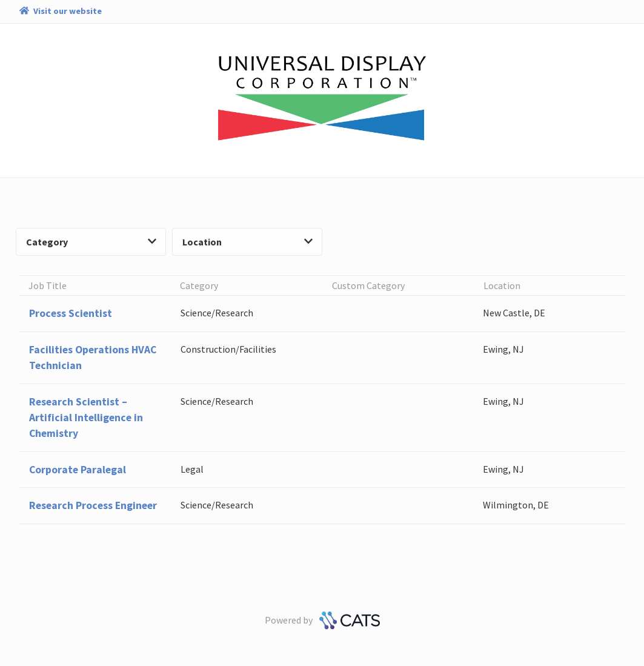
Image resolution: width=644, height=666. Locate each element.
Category (91, 242)
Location (247, 242)
